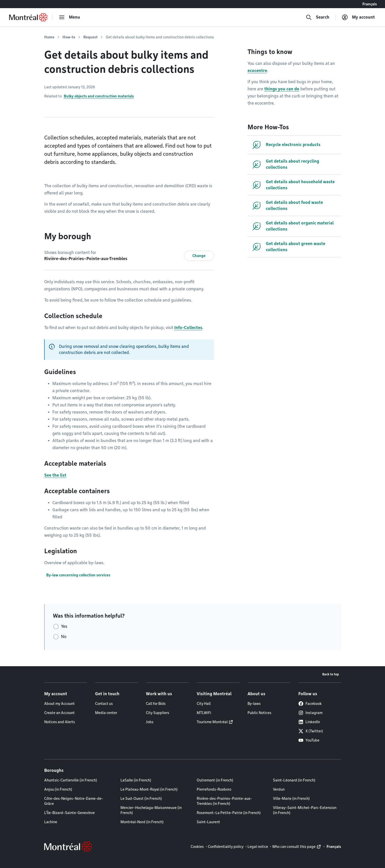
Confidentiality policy (226, 847)
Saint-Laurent (208, 822)
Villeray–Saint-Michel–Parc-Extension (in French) (305, 810)
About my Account (59, 704)
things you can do (282, 89)
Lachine (51, 822)
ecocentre (257, 71)
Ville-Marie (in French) (291, 799)
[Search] (318, 17)
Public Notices (259, 713)
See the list (55, 475)
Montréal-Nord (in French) (142, 822)
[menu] (69, 17)
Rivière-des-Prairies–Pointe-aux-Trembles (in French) (224, 801)
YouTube (309, 740)
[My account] (358, 17)
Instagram (310, 713)
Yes (64, 626)
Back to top (331, 674)
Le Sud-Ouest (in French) (141, 799)
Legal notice (258, 847)
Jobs (150, 722)
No (64, 637)
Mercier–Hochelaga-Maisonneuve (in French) (151, 810)
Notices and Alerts (60, 722)
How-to (69, 37)
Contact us (104, 704)
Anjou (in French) (58, 789)
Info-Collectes (188, 328)
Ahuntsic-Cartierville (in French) (71, 780)
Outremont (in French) (215, 780)
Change (199, 256)
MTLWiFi (204, 713)
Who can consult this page (294, 847)
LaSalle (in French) (136, 780)
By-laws (254, 704)
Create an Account (59, 713)
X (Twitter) (311, 731)
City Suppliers (158, 713)
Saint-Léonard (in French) (294, 780)
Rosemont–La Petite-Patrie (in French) (229, 813)
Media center (106, 713)
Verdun (279, 789)
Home (49, 37)
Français (370, 4)
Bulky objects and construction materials (99, 96)
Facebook (310, 704)
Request (90, 37)
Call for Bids (156, 704)
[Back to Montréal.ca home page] (28, 17)
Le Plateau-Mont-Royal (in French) (149, 789)
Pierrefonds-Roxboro (214, 789)
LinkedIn (309, 722)
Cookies (197, 847)
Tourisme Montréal (212, 722)
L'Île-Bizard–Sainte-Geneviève (70, 813)
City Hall (204, 704)
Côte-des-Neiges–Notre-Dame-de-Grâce (74, 801)
